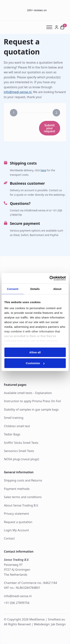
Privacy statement (16, 514)
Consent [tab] (13, 289)
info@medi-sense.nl (18, 596)
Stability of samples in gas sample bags (31, 409)
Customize (35, 363)
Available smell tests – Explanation (28, 393)
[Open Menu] (50, 27)
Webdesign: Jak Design (50, 624)
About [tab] (57, 289)
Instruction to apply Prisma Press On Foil (32, 401)
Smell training (14, 418)
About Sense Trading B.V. (21, 505)
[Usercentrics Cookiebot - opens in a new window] (50, 278)
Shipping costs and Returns (23, 480)
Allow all (35, 352)
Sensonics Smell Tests (19, 451)
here (43, 170)
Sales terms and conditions (23, 497)
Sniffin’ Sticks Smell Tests (21, 443)
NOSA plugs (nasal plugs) (21, 459)
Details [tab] (35, 289)
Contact (9, 538)
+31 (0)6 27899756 (17, 603)
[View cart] (62, 27)
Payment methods (17, 489)
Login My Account (16, 530)
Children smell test (17, 426)
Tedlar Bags (12, 434)
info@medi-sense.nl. (18, 92)
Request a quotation (18, 522)
